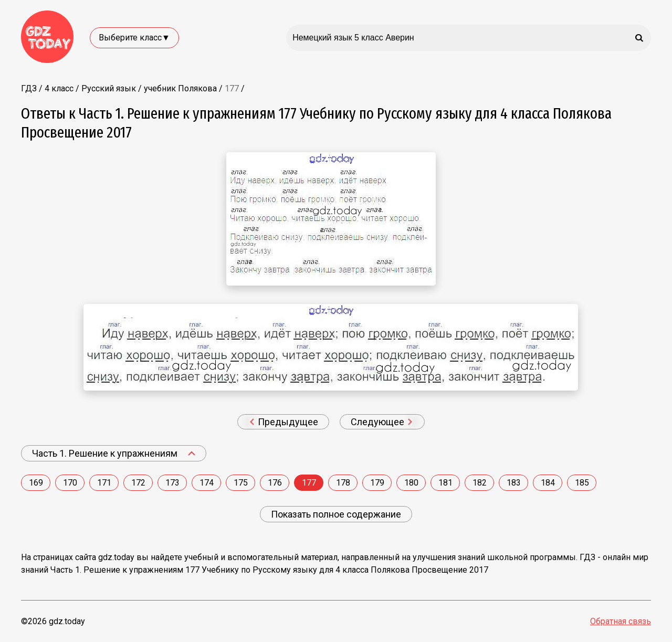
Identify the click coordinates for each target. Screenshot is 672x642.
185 (582, 483)
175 (241, 483)
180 (411, 483)
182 (480, 483)
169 (36, 483)
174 (207, 483)
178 (343, 483)
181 (445, 483)
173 (172, 483)
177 (309, 483)
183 (514, 483)
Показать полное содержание (336, 514)
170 (70, 483)
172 (138, 483)
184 (548, 483)
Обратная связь (621, 621)
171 (104, 483)
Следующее (382, 422)
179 (377, 483)
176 (275, 483)
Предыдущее (284, 422)
